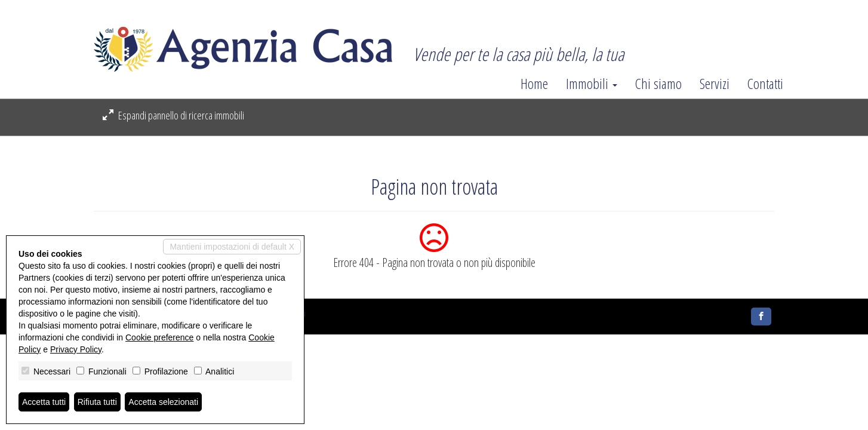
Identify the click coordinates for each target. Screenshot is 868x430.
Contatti (765, 84)
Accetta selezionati (163, 402)
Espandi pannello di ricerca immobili (173, 115)
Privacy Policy (76, 349)
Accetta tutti (44, 402)
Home (534, 84)
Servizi (715, 84)
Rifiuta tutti (97, 402)
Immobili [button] (592, 84)
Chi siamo (658, 84)
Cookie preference (159, 337)
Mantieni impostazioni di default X (232, 247)
